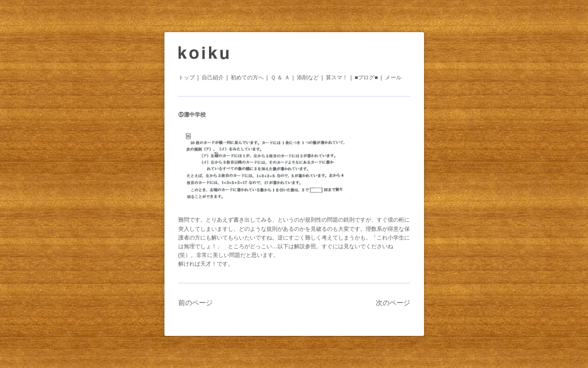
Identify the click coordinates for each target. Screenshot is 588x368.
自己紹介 (213, 78)
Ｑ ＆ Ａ (280, 78)
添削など (308, 78)
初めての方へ (247, 78)
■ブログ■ (366, 78)
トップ (187, 78)
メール (393, 78)
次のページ (393, 303)
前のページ (195, 303)
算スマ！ (337, 78)
